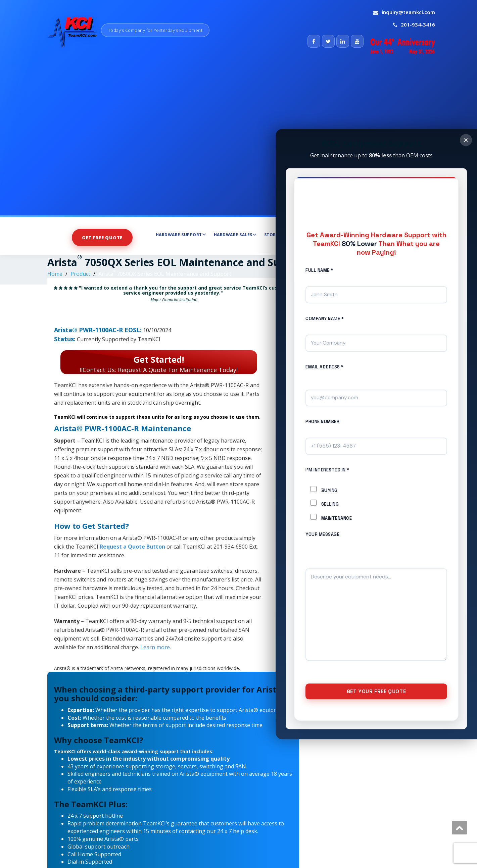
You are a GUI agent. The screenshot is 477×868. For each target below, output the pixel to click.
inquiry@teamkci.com (408, 12)
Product (80, 274)
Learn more (155, 647)
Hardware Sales (235, 235)
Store (271, 235)
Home (55, 274)
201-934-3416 (418, 24)
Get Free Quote (102, 238)
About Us (369, 235)
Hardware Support (181, 235)
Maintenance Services (319, 235)
